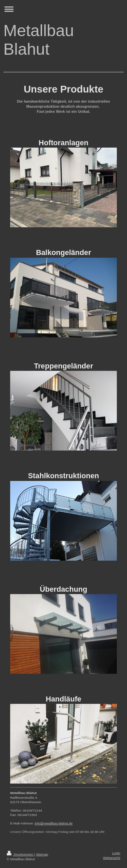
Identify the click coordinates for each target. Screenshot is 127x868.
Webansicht (112, 858)
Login (116, 853)
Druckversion (20, 854)
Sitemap (42, 854)
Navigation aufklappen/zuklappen (63, 9)
